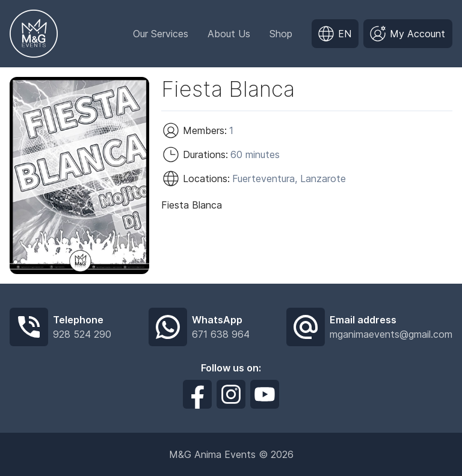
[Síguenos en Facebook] (197, 394)
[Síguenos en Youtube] (265, 394)
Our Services (161, 34)
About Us (229, 34)
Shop (281, 34)
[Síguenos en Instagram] (231, 394)
